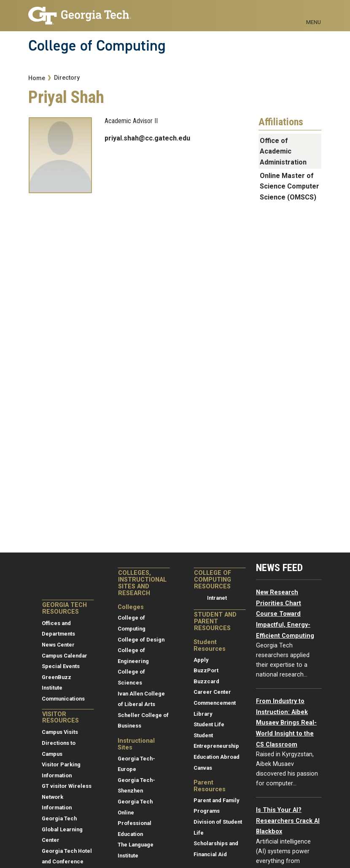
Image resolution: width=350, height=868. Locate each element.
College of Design (141, 640)
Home (37, 78)
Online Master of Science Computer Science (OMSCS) (289, 186)
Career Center (212, 692)
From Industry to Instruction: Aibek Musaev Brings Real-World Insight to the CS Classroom (286, 723)
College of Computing (97, 46)
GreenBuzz (57, 677)
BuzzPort (206, 670)
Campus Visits (60, 732)
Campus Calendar (65, 656)
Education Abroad (217, 757)
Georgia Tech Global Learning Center (62, 829)
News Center (58, 645)
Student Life (209, 724)
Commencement (215, 703)
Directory (67, 78)
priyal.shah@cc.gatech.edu (147, 138)
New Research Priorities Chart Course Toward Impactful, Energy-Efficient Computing (285, 614)
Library (203, 714)
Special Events (61, 666)
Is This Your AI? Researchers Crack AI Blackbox (288, 821)
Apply (201, 660)
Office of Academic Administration (283, 151)
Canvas (203, 768)
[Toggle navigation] (314, 13)
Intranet (217, 598)
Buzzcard (206, 681)
